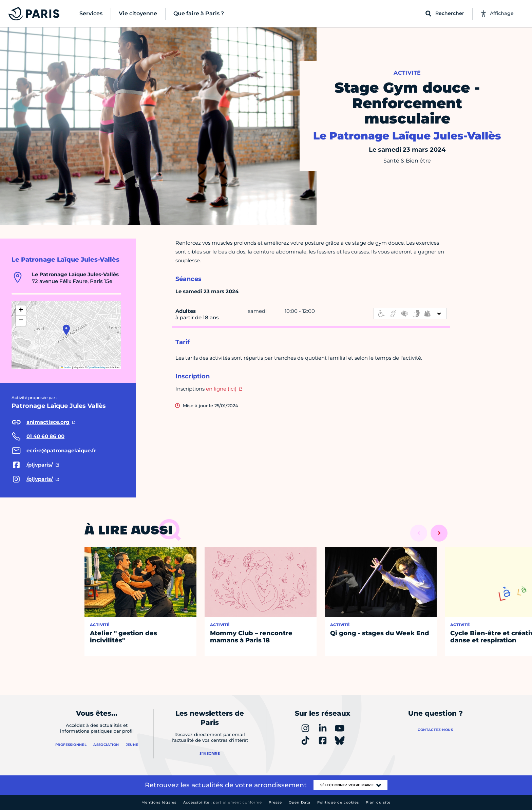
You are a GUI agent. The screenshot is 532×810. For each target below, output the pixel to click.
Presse (275, 802)
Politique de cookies (338, 802)
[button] (66, 330)
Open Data (300, 802)
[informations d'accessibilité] (410, 314)
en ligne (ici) (221, 389)
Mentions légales (159, 802)
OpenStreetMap (97, 367)
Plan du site (378, 802)
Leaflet (66, 367)
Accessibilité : (223, 802)
